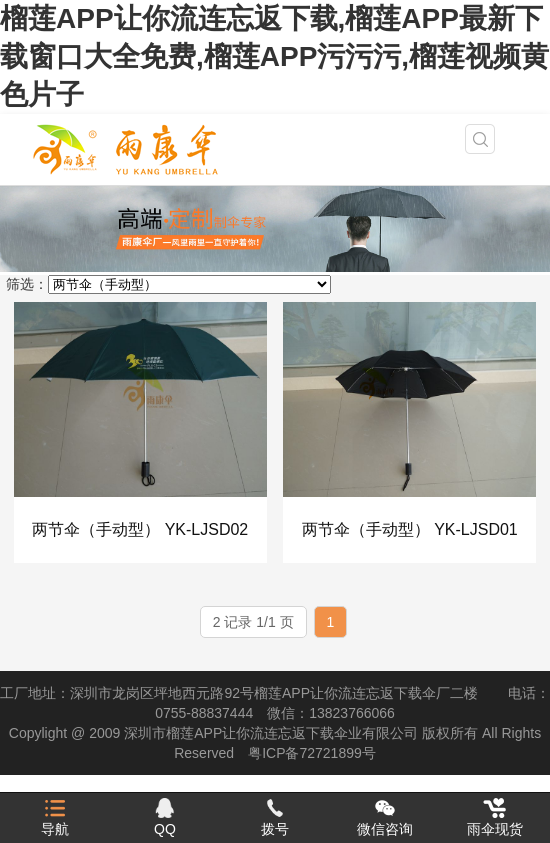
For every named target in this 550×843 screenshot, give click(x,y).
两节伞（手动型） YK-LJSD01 (410, 529)
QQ (165, 817)
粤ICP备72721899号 (312, 753)
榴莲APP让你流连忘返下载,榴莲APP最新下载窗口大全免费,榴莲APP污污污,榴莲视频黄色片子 (274, 56)
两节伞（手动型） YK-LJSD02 (140, 529)
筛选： (27, 284)
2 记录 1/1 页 (253, 622)
